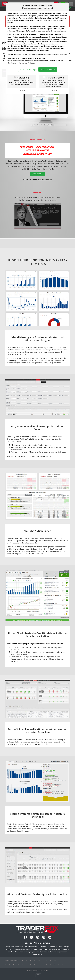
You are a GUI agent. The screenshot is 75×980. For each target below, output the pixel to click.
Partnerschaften (55, 78)
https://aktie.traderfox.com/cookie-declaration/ (25, 61)
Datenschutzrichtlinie (59, 55)
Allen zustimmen (48, 69)
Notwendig (23, 78)
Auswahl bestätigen (28, 69)
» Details (22, 90)
